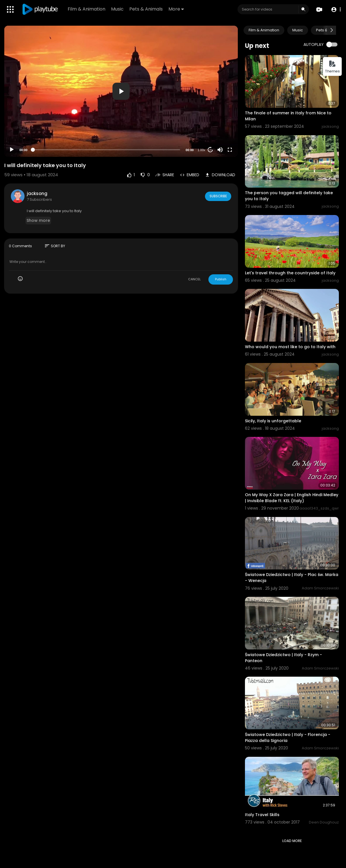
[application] (121, 91)
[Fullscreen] (230, 150)
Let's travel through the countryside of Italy (290, 273)
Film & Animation (87, 9)
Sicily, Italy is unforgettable (273, 421)
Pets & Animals (147, 9)
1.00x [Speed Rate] (201, 150)
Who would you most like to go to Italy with (290, 347)
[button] (335, 10)
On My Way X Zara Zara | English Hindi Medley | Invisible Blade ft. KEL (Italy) (292, 498)
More (177, 9)
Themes (332, 67)
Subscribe (217, 196)
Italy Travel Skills (262, 815)
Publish (221, 279)
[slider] (106, 150)
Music (118, 9)
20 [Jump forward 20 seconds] (211, 150)
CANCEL (194, 279)
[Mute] (220, 150)
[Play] (12, 150)
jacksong (37, 193)
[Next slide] (331, 30)
